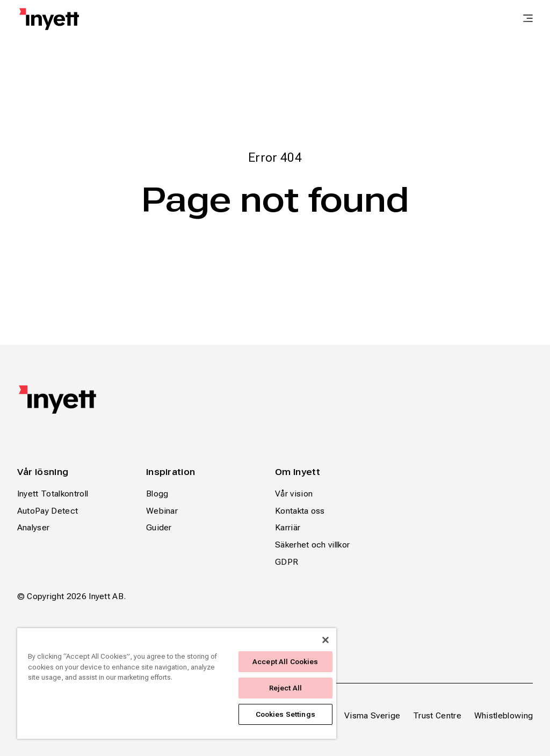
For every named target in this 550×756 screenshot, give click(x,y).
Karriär (288, 527)
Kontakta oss (300, 511)
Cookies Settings (285, 714)
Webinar (162, 511)
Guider (159, 527)
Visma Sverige (372, 715)
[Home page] (49, 19)
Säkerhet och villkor (312, 545)
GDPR (287, 562)
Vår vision (294, 494)
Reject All (285, 688)
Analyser (34, 527)
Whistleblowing (504, 715)
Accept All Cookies (285, 662)
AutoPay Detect (48, 511)
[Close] (325, 640)
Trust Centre (437, 715)
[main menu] (528, 19)
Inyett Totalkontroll (53, 494)
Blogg (157, 494)
